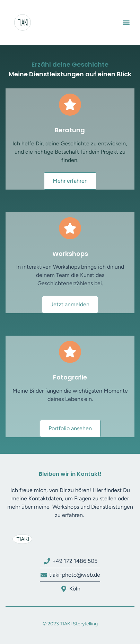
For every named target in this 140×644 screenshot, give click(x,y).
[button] (126, 23)
